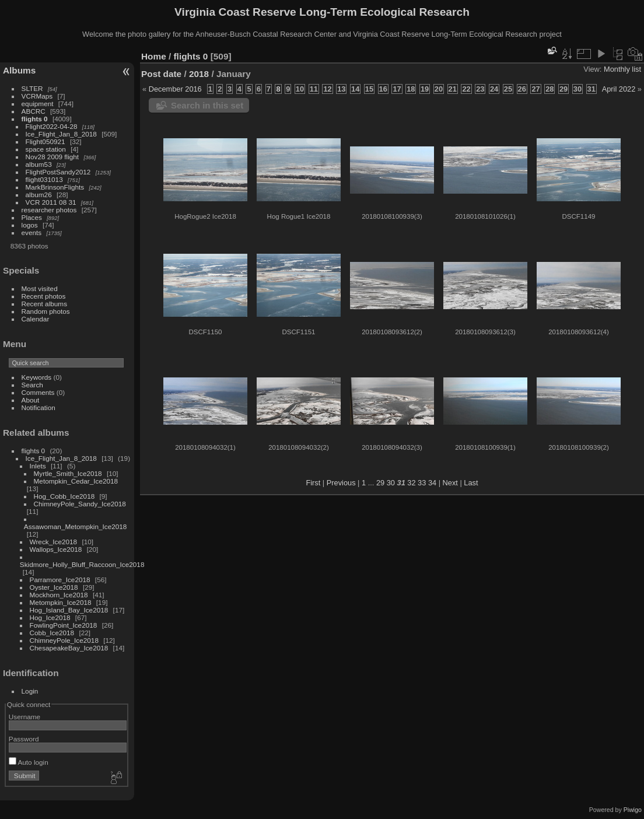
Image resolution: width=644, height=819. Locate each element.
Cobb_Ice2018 (52, 633)
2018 (199, 74)
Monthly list (622, 69)
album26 (39, 195)
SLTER (32, 88)
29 (380, 483)
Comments (38, 392)
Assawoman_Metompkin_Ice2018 (76, 526)
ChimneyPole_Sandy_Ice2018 (80, 504)
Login (30, 691)
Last (471, 483)
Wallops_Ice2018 (56, 549)
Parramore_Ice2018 (60, 580)
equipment (38, 104)
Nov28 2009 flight (52, 157)
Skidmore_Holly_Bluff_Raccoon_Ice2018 (82, 564)
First (313, 483)
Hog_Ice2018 (50, 617)
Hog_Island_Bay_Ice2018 (69, 610)
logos (30, 225)
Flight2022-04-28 (52, 126)
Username (24, 717)
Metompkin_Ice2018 (61, 602)
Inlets (38, 466)
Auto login (29, 762)
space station (46, 149)
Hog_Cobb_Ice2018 (64, 496)
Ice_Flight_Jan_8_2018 (61, 134)
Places (32, 217)
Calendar (36, 319)
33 (422, 483)
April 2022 (619, 89)
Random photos (46, 311)
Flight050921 (45, 141)
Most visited (40, 288)
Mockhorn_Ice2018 (59, 595)
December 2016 (175, 89)
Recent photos (44, 296)
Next (450, 483)
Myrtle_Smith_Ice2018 (68, 473)
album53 (39, 164)
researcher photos (49, 210)
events (32, 232)
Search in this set (207, 105)
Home (154, 56)
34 (432, 483)
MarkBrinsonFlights (55, 187)
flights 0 (35, 119)
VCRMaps (37, 96)
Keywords (37, 377)
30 (391, 483)
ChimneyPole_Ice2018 (64, 640)
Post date (161, 74)
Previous (341, 483)
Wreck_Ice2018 (54, 542)
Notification (38, 407)
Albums (19, 70)
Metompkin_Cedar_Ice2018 (76, 481)
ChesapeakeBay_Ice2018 (69, 648)
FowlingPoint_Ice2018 (64, 625)
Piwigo (633, 810)
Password (24, 739)
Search (32, 385)
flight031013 (44, 179)
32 (411, 483)
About (31, 400)
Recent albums (44, 304)
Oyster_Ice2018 (54, 587)
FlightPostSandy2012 (58, 172)
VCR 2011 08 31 (51, 202)
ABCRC (34, 111)
